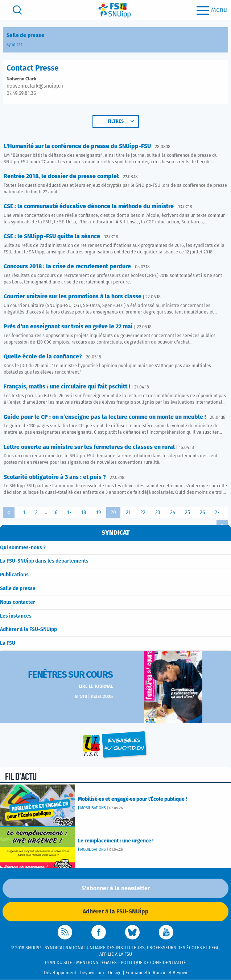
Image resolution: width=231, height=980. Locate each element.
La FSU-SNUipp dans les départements (44, 561)
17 (69, 513)
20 (113, 513)
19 (98, 513)
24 (173, 513)
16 (55, 513)
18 (84, 513)
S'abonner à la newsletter (116, 888)
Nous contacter (18, 602)
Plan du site (59, 963)
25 (187, 513)
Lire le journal (96, 687)
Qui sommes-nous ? (23, 548)
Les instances (16, 616)
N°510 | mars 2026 (94, 697)
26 (202, 513)
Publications (14, 575)
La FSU (8, 643)
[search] (17, 10)
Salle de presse (18, 589)
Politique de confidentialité (153, 963)
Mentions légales (96, 963)
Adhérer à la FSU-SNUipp (28, 630)
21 (128, 513)
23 (158, 513)
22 (143, 513)
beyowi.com (92, 973)
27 (217, 513)
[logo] (115, 10)
